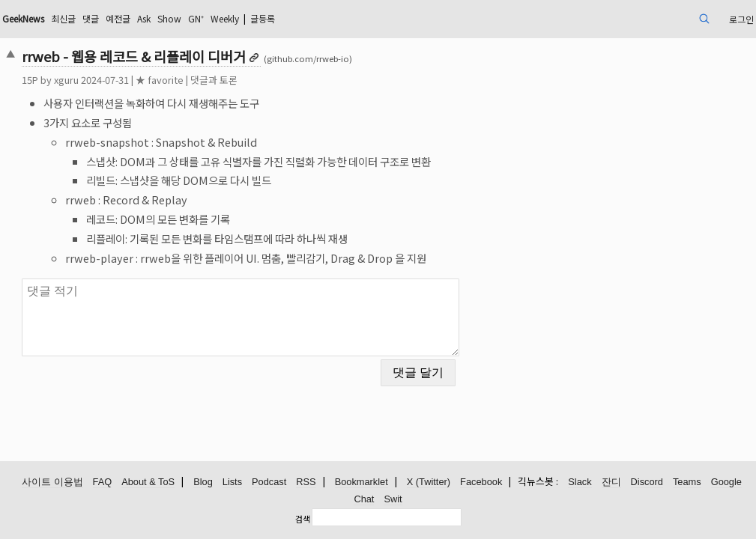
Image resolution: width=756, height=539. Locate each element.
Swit (393, 500)
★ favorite (232, 80)
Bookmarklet (362, 482)
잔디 (611, 482)
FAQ (103, 482)
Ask (246, 18)
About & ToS (148, 482)
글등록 (388, 18)
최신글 (153, 18)
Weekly (342, 18)
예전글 (215, 18)
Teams (687, 482)
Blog (203, 482)
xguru (138, 80)
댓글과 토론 (286, 80)
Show (276, 18)
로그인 (663, 18)
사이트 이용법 (52, 482)
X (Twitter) (429, 482)
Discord (647, 482)
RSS (306, 482)
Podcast (269, 482)
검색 (303, 519)
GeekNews (105, 18)
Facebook (481, 482)
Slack (580, 482)
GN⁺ (306, 18)
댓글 (184, 18)
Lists (232, 482)
